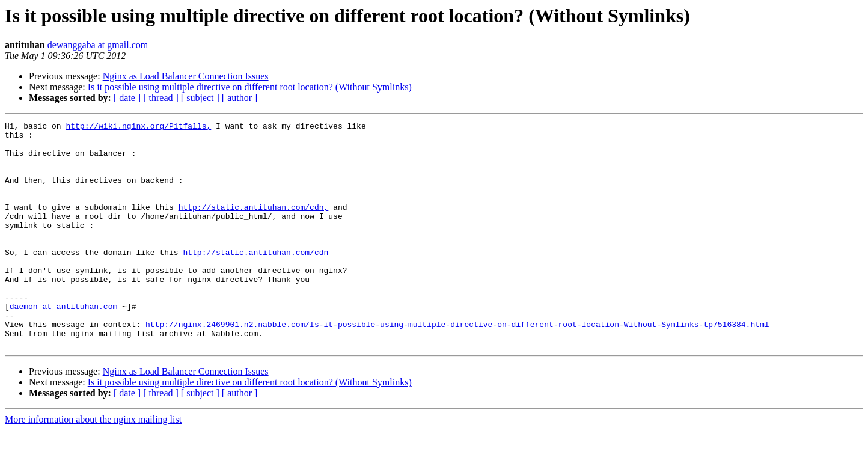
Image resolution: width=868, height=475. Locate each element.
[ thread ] (161, 98)
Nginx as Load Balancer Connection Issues (186, 76)
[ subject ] (200, 98)
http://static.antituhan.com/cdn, (254, 225)
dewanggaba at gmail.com (98, 45)
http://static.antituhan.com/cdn (255, 279)
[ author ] (240, 98)
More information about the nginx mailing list (93, 464)
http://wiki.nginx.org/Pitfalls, (138, 127)
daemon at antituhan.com (63, 344)
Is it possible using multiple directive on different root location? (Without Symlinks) (250, 87)
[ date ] (127, 98)
